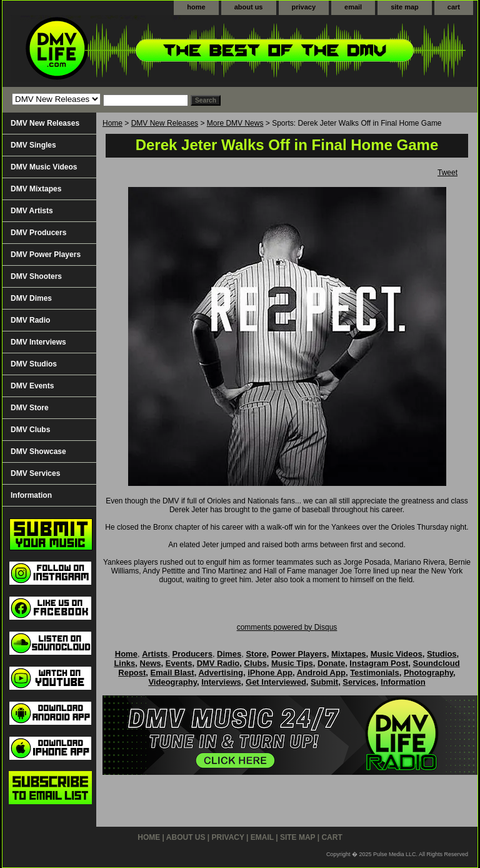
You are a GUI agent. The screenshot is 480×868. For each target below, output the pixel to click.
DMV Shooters (36, 276)
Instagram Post (379, 663)
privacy (304, 7)
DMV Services (35, 473)
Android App (321, 673)
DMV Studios (34, 364)
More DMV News (235, 123)
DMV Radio (30, 320)
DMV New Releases (165, 123)
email (353, 7)
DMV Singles (33, 145)
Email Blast (172, 673)
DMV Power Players (46, 255)
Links (124, 663)
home (196, 7)
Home (112, 123)
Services (359, 682)
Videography (172, 682)
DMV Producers (38, 233)
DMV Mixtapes (36, 189)
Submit (324, 682)
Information (31, 495)
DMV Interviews (38, 342)
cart (454, 7)
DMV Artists (32, 211)
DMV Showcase (38, 452)
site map (405, 7)
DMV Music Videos (44, 167)
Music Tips (292, 663)
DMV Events (32, 386)
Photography (428, 673)
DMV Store (30, 408)
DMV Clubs (30, 430)
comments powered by (287, 627)
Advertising (221, 673)
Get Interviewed (276, 682)
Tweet (447, 173)
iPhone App (270, 673)
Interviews (221, 682)
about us (249, 7)
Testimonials (375, 673)
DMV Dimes (31, 298)
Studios (442, 654)
